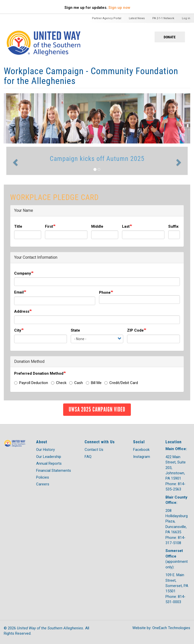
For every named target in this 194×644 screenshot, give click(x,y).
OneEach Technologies (171, 628)
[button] (15, 161)
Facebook (141, 450)
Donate (170, 37)
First (49, 226)
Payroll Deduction (31, 383)
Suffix (173, 226)
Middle (97, 226)
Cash (76, 383)
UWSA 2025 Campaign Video (97, 409)
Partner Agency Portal (107, 18)
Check (59, 383)
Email (19, 292)
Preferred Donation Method (39, 373)
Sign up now (119, 8)
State (75, 330)
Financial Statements (54, 471)
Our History (45, 450)
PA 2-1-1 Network (163, 18)
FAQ (88, 457)
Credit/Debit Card (121, 383)
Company (23, 273)
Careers (43, 484)
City (18, 330)
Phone (105, 292)
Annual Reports (49, 463)
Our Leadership (49, 457)
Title (18, 226)
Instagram (142, 457)
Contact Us (94, 450)
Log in (186, 18)
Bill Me (94, 383)
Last (126, 226)
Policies (43, 477)
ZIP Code (135, 330)
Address (22, 311)
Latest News (137, 18)
